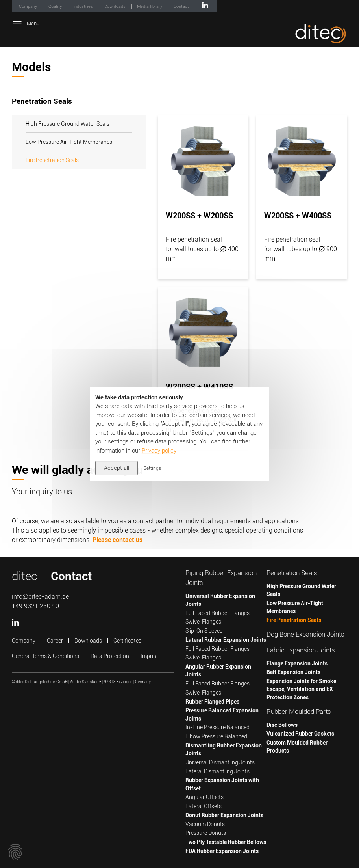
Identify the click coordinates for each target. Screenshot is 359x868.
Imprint (149, 656)
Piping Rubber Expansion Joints (221, 578)
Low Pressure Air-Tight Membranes (69, 142)
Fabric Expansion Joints (301, 650)
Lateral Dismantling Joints (217, 771)
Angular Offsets (204, 797)
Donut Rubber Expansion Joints (224, 815)
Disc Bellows (282, 725)
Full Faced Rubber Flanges (217, 613)
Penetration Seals (292, 573)
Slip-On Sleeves (204, 631)
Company (29, 7)
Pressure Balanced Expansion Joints (222, 714)
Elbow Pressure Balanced (216, 736)
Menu (26, 24)
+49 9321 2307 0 (35, 606)
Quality (56, 7)
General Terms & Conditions (45, 656)
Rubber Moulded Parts (299, 712)
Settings (152, 468)
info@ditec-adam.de (40, 597)
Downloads (116, 7)
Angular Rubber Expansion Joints (218, 671)
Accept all (117, 468)
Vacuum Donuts (205, 824)
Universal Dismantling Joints (220, 762)
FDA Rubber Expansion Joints (222, 851)
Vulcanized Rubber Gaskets (300, 734)
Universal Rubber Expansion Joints (220, 600)
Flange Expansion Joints (297, 663)
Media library (150, 7)
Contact (182, 7)
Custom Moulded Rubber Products (297, 747)
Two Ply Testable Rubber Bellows (226, 842)
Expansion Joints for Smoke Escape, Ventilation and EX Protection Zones (301, 689)
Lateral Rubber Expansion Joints (226, 640)
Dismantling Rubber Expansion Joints (224, 749)
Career (55, 641)
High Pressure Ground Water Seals (68, 124)
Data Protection (110, 656)
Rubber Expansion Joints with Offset (222, 784)
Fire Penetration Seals (52, 160)
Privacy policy (159, 451)
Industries (84, 7)
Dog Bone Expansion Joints (305, 634)
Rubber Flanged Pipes (212, 702)
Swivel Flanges (203, 622)
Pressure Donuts (206, 833)
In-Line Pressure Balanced (217, 727)
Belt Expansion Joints (293, 672)
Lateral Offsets (204, 806)
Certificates (127, 641)
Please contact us (118, 540)
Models (31, 67)
